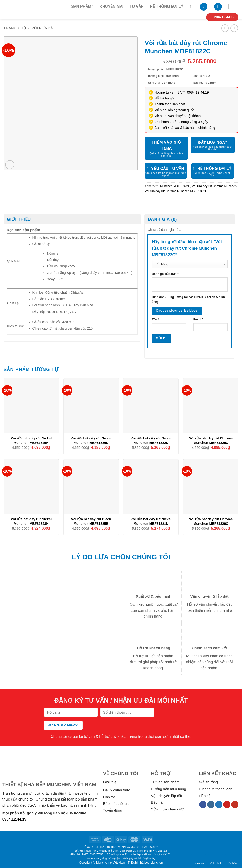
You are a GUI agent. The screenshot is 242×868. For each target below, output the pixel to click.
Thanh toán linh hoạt (170, 104)
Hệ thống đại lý (167, 6)
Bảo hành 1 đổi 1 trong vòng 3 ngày (181, 122)
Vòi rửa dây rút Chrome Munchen (214, 186)
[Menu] (232, 7)
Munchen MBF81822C (175, 186)
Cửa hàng (232, 860)
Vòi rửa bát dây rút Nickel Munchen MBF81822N (151, 440)
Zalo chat (216, 860)
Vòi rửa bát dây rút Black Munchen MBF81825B (91, 521)
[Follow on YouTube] (235, 805)
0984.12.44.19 (14, 819)
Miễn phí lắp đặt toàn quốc (174, 110)
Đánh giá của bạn (165, 274)
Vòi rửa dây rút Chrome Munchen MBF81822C (176, 191)
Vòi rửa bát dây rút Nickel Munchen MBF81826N (91, 440)
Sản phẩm (82, 7)
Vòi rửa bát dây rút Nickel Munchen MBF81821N (151, 521)
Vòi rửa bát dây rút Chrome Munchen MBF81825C (211, 440)
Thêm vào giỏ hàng (166, 146)
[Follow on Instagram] (211, 805)
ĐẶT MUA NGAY (213, 142)
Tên (155, 320)
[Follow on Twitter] (219, 805)
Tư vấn (137, 6)
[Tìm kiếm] (191, 7)
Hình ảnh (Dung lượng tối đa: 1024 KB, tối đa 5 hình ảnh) (188, 300)
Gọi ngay (199, 860)
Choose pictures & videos (177, 310)
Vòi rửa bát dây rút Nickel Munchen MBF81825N (31, 440)
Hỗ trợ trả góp (165, 98)
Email (198, 320)
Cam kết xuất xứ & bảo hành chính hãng (185, 128)
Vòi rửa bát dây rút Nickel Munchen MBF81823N (31, 521)
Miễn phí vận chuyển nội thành (177, 116)
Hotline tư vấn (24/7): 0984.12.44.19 (182, 92)
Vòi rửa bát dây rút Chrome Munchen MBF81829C (211, 521)
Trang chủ (15, 28)
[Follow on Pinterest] (227, 805)
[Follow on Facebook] (203, 805)
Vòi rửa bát (43, 28)
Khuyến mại (111, 6)
